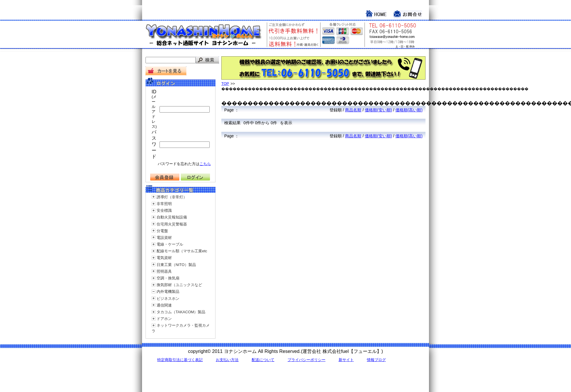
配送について (263, 360)
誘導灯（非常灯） (172, 197)
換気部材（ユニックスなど (179, 285)
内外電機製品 (168, 292)
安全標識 (164, 210)
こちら (205, 164)
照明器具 (164, 271)
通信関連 (164, 305)
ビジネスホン (168, 299)
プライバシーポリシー (306, 360)
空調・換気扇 (168, 278)
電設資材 (164, 238)
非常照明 (164, 204)
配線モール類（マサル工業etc (182, 251)
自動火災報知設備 (172, 217)
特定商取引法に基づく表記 (180, 360)
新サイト (346, 360)
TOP (225, 84)
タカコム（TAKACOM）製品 (181, 312)
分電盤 (162, 231)
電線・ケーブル (170, 244)
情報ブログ (376, 360)
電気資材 (164, 258)
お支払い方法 (227, 360)
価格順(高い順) (409, 110)
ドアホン (164, 319)
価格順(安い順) (378, 110)
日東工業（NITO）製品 (176, 265)
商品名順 (353, 110)
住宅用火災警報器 (172, 224)
